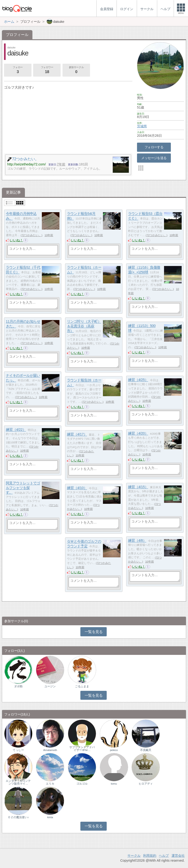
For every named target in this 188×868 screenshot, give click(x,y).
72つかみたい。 (32, 235)
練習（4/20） (138, 433)
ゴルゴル (82, 784)
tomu (114, 784)
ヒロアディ (146, 784)
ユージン (50, 686)
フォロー (18, 70)
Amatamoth (50, 750)
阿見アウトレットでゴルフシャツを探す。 (23, 488)
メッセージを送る (154, 158)
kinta (50, 817)
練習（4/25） (138, 380)
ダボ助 (18, 686)
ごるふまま (82, 686)
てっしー (18, 750)
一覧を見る (94, 632)
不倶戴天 (146, 750)
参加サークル (76, 70)
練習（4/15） (138, 487)
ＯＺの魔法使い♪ (18, 817)
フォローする (154, 147)
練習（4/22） (16, 430)
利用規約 (150, 856)
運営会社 (178, 856)
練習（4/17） (77, 434)
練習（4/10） (77, 488)
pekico (114, 750)
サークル (134, 856)
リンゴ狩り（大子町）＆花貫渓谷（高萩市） (84, 326)
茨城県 (142, 126)
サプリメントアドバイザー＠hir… (82, 749)
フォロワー (47, 70)
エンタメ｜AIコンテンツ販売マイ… (18, 782)
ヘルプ (164, 856)
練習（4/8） (137, 541)
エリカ (50, 784)
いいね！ (16, 240)
